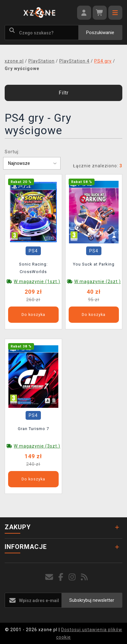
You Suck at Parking (94, 264)
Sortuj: (12, 152)
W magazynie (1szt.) (37, 281)
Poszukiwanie (100, 33)
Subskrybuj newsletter (92, 600)
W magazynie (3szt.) (37, 446)
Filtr (64, 93)
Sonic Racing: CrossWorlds (33, 268)
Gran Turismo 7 (33, 429)
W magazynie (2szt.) (98, 281)
